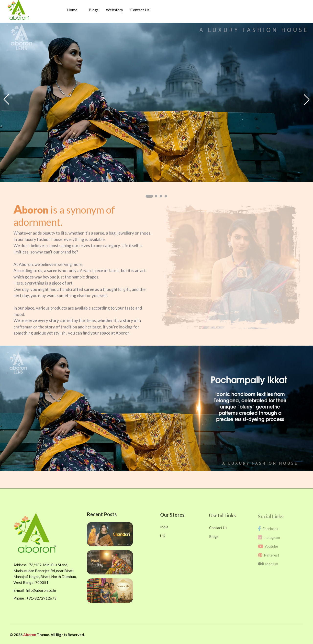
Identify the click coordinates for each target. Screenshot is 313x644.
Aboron (30, 638)
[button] (149, 196)
